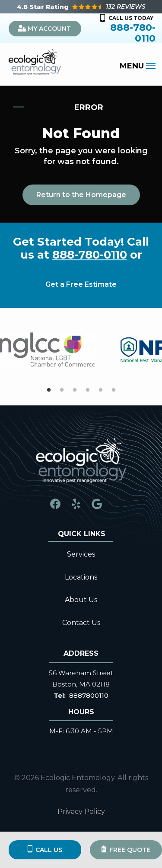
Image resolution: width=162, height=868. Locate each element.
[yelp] (76, 504)
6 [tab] (114, 390)
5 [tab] (101, 390)
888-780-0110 (90, 255)
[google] (97, 504)
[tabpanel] (48, 350)
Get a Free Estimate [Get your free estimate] (81, 284)
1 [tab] (49, 390)
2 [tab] (62, 390)
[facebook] (55, 504)
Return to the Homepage (81, 195)
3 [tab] (75, 390)
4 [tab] (88, 390)
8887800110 (89, 695)
